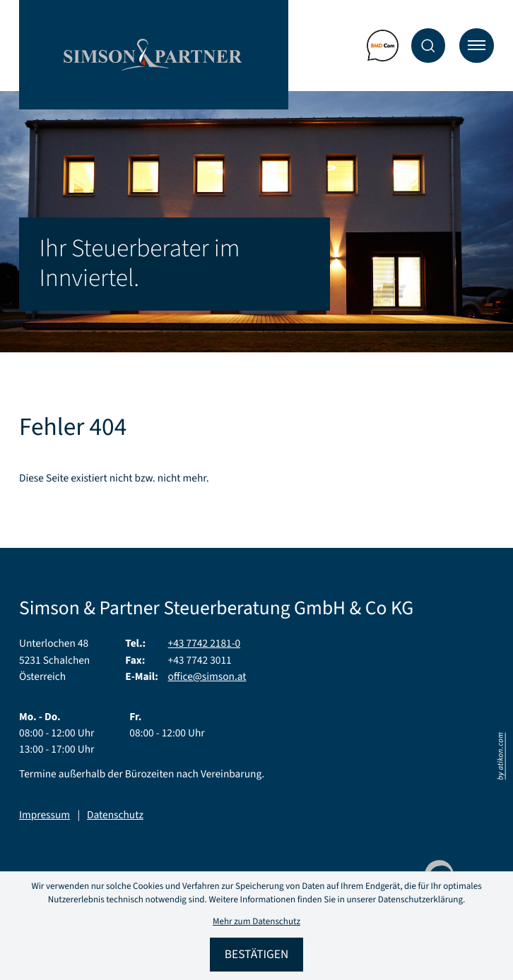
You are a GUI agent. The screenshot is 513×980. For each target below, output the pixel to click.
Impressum (45, 815)
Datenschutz (115, 815)
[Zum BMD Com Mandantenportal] (383, 46)
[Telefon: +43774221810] (205, 644)
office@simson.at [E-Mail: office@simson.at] (207, 677)
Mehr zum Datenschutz (256, 922)
